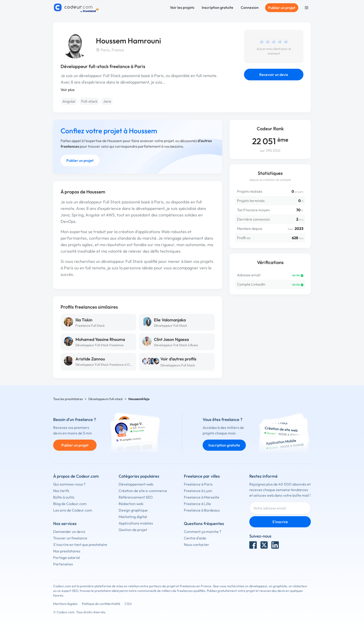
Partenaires (63, 564)
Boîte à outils (64, 497)
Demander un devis (69, 532)
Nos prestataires (67, 551)
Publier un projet (282, 8)
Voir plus (68, 90)
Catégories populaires (139, 476)
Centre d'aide (195, 538)
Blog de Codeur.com (70, 504)
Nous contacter (197, 545)
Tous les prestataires (68, 399)
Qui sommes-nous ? (69, 484)
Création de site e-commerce (143, 491)
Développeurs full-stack (106, 399)
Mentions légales (65, 604)
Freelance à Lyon (198, 491)
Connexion (250, 7)
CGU (128, 604)
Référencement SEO (136, 497)
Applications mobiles (136, 523)
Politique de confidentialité (101, 604)
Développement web (136, 484)
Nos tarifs (61, 491)
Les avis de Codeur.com (73, 510)
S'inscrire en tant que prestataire (80, 545)
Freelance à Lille (197, 504)
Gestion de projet (133, 530)
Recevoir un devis (274, 75)
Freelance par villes (202, 476)
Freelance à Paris (198, 484)
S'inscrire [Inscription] (280, 522)
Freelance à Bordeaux (202, 510)
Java (107, 101)
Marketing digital (133, 517)
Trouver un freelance (70, 538)
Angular (69, 101)
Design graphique (133, 510)
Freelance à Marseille (202, 497)
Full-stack (89, 101)
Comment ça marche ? (203, 532)
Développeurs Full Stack (178, 365)
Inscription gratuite (218, 7)
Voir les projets (182, 7)
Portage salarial (67, 558)
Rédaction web (131, 504)
